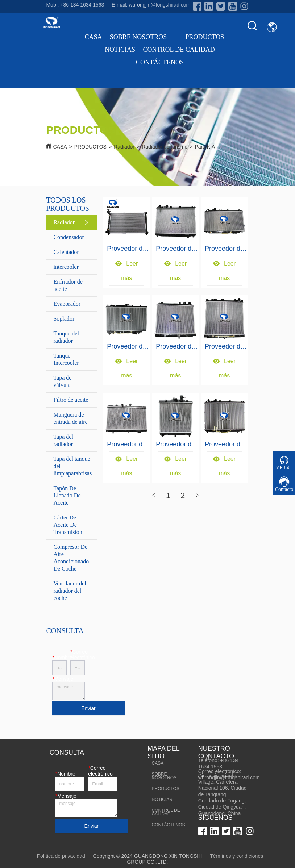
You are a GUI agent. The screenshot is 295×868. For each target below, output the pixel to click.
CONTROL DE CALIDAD (179, 50)
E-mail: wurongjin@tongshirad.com (151, 5)
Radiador (124, 147)
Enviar (88, 708)
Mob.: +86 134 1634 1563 (75, 5)
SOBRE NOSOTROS (144, 37)
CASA (94, 37)
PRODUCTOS (210, 37)
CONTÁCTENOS (160, 62)
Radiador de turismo (165, 147)
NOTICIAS (120, 50)
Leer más (126, 271)
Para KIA (205, 147)
